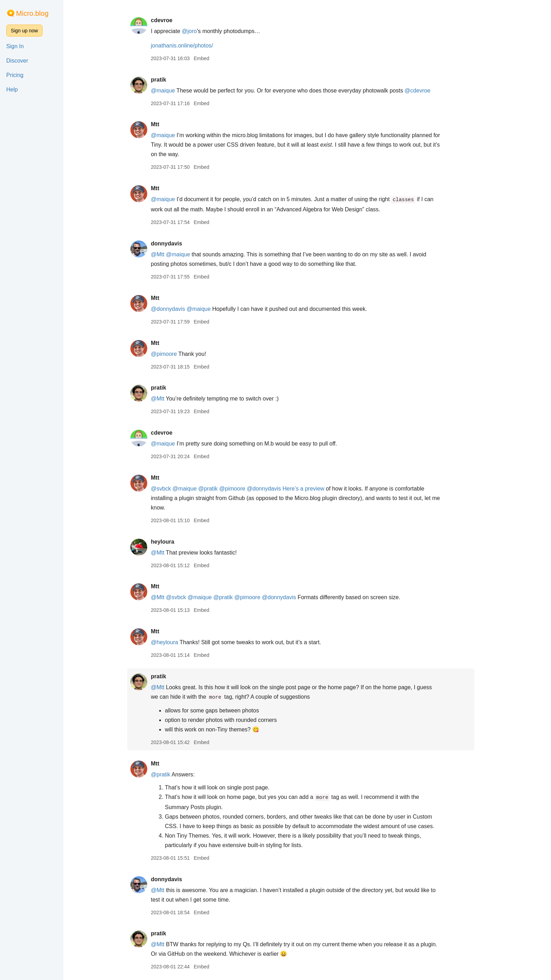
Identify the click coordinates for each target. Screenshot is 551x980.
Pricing (15, 75)
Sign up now (24, 31)
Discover (17, 61)
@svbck (167, 489)
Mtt (161, 124)
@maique (169, 91)
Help (12, 89)
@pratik (214, 489)
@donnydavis (174, 309)
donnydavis (173, 244)
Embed (208, 58)
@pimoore (170, 354)
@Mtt (164, 254)
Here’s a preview (310, 489)
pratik (165, 80)
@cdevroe (424, 91)
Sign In (15, 46)
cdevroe (168, 20)
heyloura (169, 542)
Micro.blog (32, 13)
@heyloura (171, 642)
